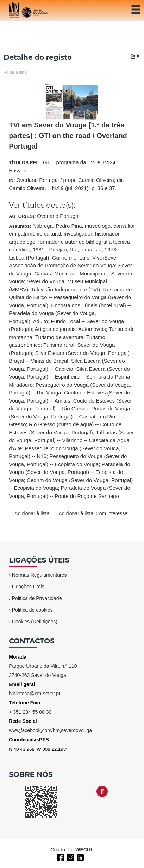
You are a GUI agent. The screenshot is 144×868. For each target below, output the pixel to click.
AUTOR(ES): (44, 216)
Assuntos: (72, 361)
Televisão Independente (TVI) (65, 289)
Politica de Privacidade (37, 598)
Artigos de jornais (55, 329)
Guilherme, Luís (71, 258)
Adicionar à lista (31, 513)
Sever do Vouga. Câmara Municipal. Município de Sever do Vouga (70, 273)
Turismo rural (59, 345)
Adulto (41, 321)
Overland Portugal (58, 216)
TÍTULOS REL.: (64, 166)
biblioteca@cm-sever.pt (35, 694)
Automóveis (92, 329)
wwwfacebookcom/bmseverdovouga (50, 730)
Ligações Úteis (28, 587)
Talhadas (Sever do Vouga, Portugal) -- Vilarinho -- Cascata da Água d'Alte (71, 440)
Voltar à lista (15, 72)
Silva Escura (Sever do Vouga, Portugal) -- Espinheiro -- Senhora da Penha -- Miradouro (72, 377)
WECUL (84, 850)
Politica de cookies (32, 610)
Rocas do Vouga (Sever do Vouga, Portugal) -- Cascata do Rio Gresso (69, 416)
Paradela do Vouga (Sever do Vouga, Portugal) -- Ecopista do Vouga (69, 472)
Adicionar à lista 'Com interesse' (93, 513)
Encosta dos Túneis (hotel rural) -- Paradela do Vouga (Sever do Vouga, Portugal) (70, 313)
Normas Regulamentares (39, 575)
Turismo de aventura (59, 337)
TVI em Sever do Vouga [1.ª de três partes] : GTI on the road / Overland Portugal (68, 136)
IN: (66, 184)
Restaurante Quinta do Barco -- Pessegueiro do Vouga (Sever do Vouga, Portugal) (70, 297)
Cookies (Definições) (35, 622)
